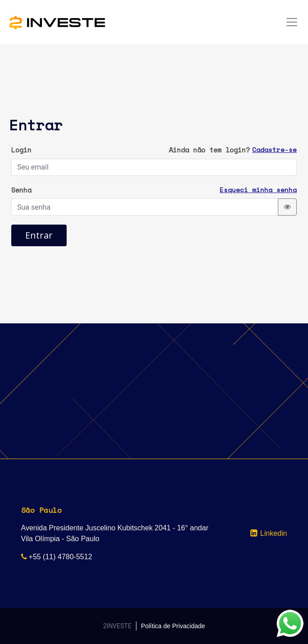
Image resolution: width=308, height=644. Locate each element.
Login (21, 150)
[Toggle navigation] (292, 22)
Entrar (39, 235)
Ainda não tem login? (209, 150)
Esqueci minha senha (258, 190)
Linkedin (274, 533)
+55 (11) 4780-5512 (61, 557)
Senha (21, 190)
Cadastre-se (274, 149)
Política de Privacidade (173, 626)
